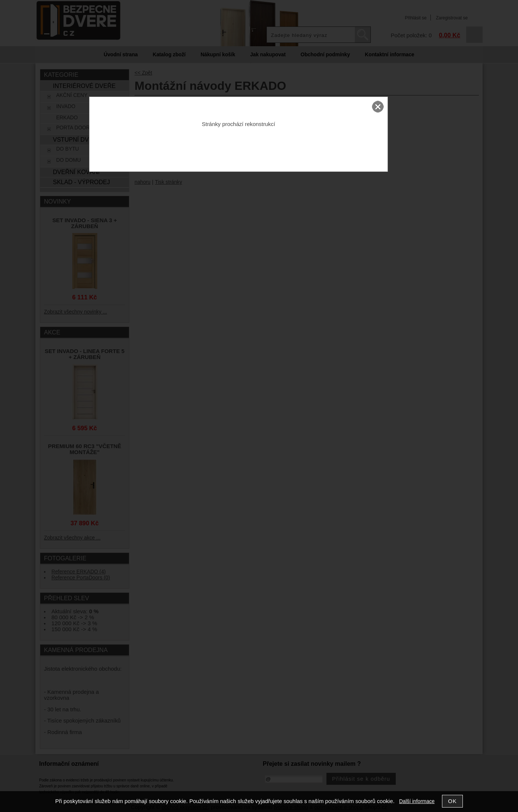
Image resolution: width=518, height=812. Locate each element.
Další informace (417, 801)
